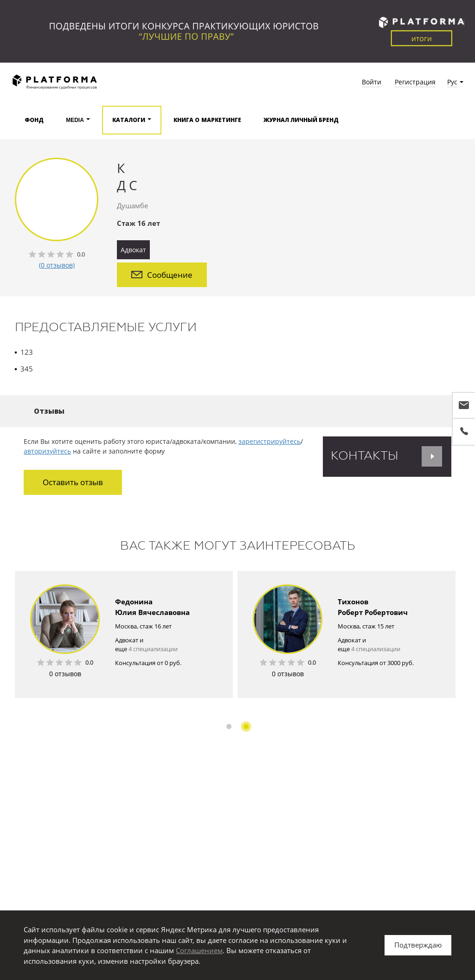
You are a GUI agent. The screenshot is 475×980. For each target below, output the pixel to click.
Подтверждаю (418, 945)
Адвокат (133, 250)
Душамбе (132, 205)
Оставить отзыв (73, 482)
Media (75, 120)
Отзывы (49, 411)
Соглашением (199, 950)
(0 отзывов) (57, 265)
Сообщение (162, 275)
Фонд (34, 120)
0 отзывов (65, 673)
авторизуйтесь (47, 451)
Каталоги (129, 120)
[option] (124, 634)
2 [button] (246, 726)
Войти (372, 82)
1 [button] (229, 726)
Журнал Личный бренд (301, 120)
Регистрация (415, 82)
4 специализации (153, 649)
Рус (452, 82)
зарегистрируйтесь (270, 441)
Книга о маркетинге (207, 120)
